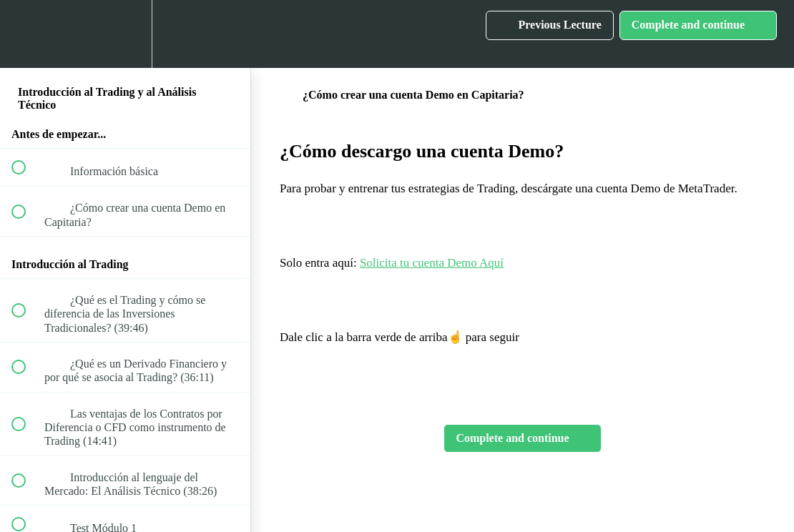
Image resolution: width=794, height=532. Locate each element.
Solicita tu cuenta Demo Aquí (432, 263)
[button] (26, 34)
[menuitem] (125, 34)
